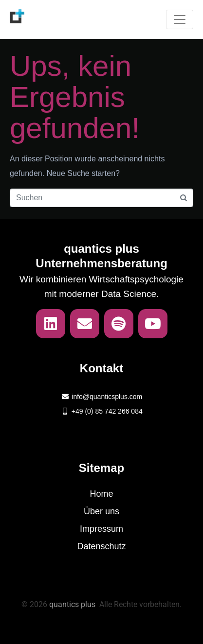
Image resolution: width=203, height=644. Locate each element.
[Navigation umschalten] (180, 19)
